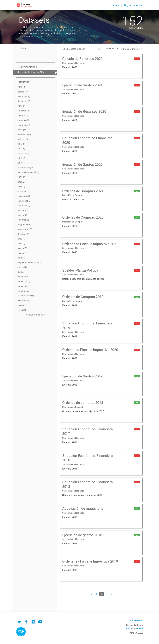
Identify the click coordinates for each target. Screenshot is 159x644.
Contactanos (137, 620)
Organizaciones (133, 5)
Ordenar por (112, 48)
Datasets (117, 5)
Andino (129, 628)
